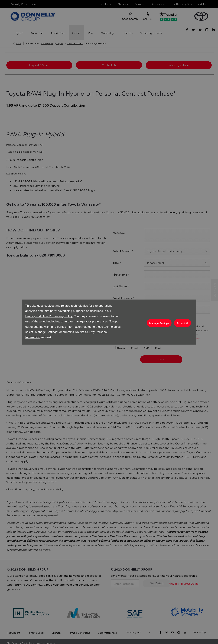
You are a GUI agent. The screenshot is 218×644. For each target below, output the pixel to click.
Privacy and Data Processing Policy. (49, 316)
